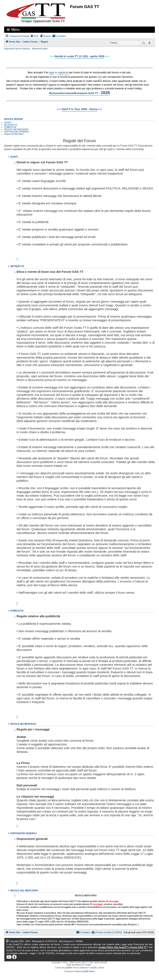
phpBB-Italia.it (89, 971)
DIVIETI (8, 123)
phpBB (68, 968)
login (52, 72)
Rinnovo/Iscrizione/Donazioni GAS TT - (79, 93)
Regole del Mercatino (14, 134)
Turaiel (88, 965)
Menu (16, 30)
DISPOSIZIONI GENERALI (17, 132)
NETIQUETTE (11, 125)
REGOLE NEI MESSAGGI (16, 129)
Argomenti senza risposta (17, 49)
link (100, 77)
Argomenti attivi (40, 49)
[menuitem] (34, 36)
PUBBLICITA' (10, 127)
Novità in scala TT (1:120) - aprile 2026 (79, 56)
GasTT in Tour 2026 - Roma (79, 109)
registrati (63, 72)
